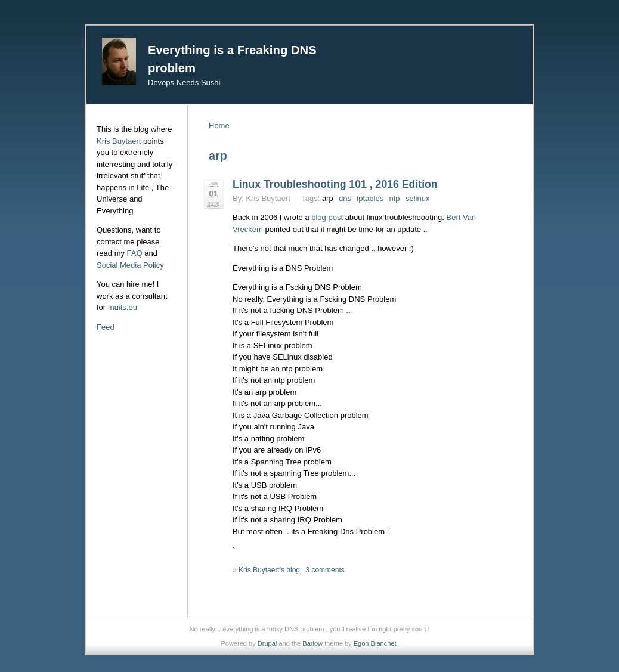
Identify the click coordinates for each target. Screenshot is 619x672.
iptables (370, 198)
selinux (417, 198)
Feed (106, 327)
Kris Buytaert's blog (269, 570)
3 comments (325, 570)
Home (219, 126)
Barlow (312, 643)
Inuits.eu (123, 307)
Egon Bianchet (375, 643)
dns (345, 198)
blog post (327, 217)
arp (328, 198)
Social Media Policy (130, 265)
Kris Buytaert (119, 141)
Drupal (267, 643)
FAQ (135, 253)
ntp (395, 198)
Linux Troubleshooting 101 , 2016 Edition (335, 184)
